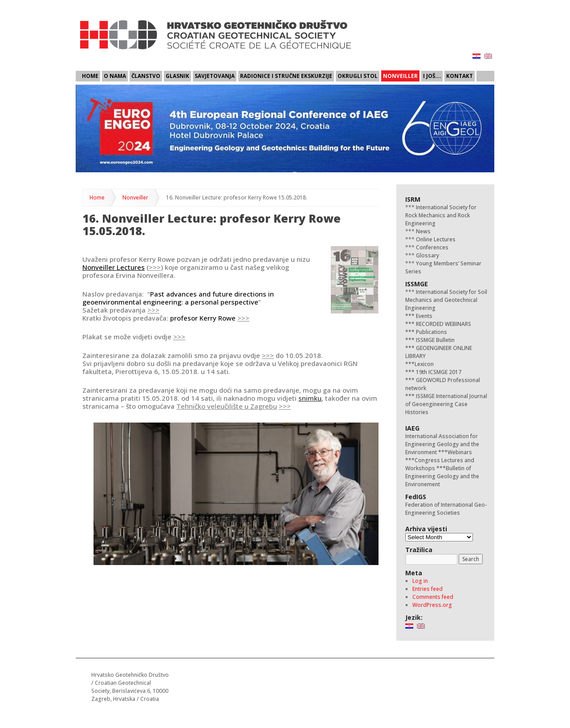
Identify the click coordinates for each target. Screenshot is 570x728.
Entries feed (427, 589)
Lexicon (424, 364)
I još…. (432, 76)
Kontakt (460, 76)
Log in (420, 581)
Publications (431, 332)
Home (90, 76)
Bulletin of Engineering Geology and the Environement (442, 476)
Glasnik (177, 76)
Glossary (427, 255)
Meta (414, 573)
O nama (115, 76)
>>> (155, 267)
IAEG (412, 428)
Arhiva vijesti (426, 529)
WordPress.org (432, 605)
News (423, 231)
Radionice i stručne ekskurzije (286, 76)
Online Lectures (435, 239)
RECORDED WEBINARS (443, 324)
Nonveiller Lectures (114, 267)
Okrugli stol (358, 76)
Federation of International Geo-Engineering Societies (446, 509)
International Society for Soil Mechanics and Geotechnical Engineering (446, 300)
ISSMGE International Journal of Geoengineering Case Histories (446, 404)
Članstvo (146, 76)
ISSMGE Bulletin (435, 340)
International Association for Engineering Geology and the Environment (442, 444)
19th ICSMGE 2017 (438, 372)
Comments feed (433, 597)
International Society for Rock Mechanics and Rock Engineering (441, 215)
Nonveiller (400, 76)
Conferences (432, 247)
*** (410, 316)
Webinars (460, 452)
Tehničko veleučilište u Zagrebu (227, 406)
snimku (310, 398)
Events (423, 316)
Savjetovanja (215, 76)
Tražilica (419, 550)
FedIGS (416, 497)
